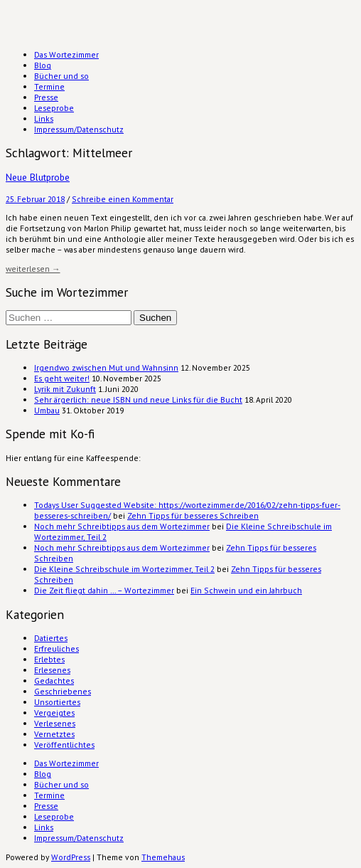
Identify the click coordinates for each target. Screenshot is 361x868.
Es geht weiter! (62, 378)
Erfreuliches (56, 649)
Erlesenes (52, 670)
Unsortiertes (57, 702)
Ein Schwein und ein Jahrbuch (246, 590)
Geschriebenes (63, 691)
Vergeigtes (54, 713)
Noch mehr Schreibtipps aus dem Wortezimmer (122, 526)
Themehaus (163, 857)
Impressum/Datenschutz (79, 129)
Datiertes (51, 638)
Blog (43, 65)
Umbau (47, 410)
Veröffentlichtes (64, 745)
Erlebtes (49, 659)
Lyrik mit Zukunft (65, 389)
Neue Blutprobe (38, 177)
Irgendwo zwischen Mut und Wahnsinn (106, 367)
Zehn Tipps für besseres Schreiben (193, 515)
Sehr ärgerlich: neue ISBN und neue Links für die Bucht (138, 399)
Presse (46, 97)
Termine (49, 86)
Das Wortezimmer (66, 54)
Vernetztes (54, 734)
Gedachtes (54, 681)
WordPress (71, 857)
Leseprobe (54, 108)
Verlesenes (55, 723)
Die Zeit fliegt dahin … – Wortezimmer (104, 590)
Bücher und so (61, 76)
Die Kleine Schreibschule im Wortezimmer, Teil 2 (124, 569)
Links (44, 118)
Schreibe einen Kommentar (123, 199)
